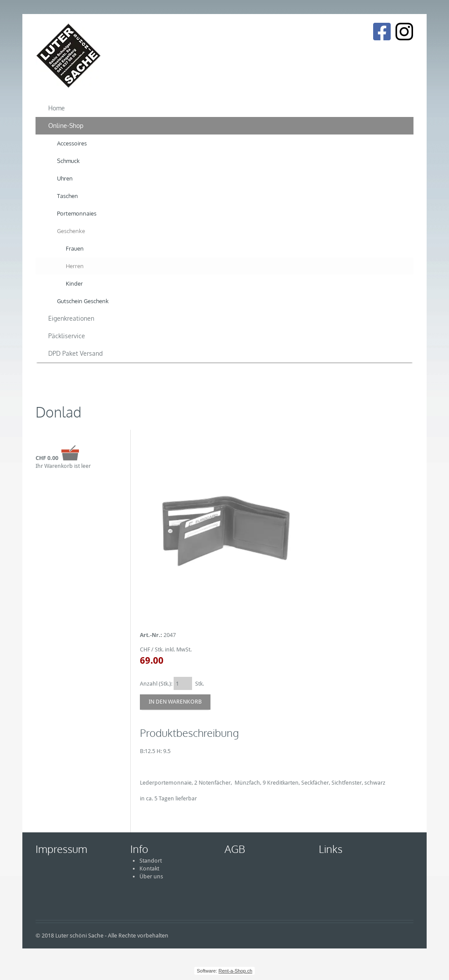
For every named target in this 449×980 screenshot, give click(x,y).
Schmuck (68, 161)
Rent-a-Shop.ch (235, 971)
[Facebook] (382, 32)
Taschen (68, 196)
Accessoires (72, 143)
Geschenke (71, 231)
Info (139, 849)
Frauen (75, 248)
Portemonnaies (77, 213)
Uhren (65, 178)
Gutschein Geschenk (83, 301)
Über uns (151, 876)
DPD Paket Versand (75, 353)
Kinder (74, 283)
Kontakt (149, 869)
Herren (75, 266)
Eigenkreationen (71, 318)
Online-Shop (66, 126)
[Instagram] (404, 32)
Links (331, 849)
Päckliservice (67, 336)
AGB (235, 849)
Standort (151, 861)
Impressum (61, 849)
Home (57, 108)
